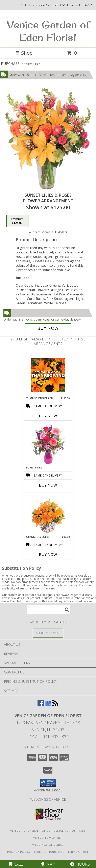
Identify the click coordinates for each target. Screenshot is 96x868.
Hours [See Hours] (80, 864)
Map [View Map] (48, 864)
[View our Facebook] (41, 705)
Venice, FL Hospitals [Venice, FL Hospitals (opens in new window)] (70, 831)
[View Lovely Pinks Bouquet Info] (48, 445)
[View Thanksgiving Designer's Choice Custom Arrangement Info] (48, 375)
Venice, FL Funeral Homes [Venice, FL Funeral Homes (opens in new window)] (30, 831)
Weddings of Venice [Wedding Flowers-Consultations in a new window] (48, 799)
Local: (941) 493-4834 (48, 737)
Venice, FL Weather (48, 838)
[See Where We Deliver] (48, 633)
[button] (48, 783)
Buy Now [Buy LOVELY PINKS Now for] (48, 485)
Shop (24, 53)
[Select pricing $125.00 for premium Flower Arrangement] (17, 221)
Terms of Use (78, 852)
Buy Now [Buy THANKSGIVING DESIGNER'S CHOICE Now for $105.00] (48, 416)
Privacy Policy (19, 852)
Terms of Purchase (49, 852)
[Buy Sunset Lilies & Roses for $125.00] (48, 328)
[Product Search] (49, 610)
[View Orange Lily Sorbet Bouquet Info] (48, 514)
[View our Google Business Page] (48, 705)
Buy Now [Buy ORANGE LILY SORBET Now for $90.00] (48, 554)
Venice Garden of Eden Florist (48, 31)
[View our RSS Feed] (55, 705)
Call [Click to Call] (16, 864)
